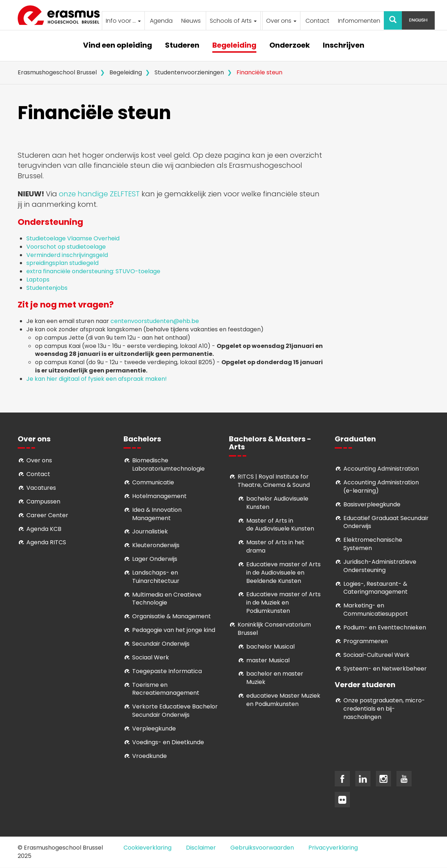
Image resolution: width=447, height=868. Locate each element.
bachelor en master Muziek (275, 678)
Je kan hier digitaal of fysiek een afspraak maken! (97, 379)
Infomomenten (359, 21)
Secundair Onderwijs (161, 644)
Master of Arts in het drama (275, 546)
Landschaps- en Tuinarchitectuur (156, 577)
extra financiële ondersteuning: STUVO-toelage (93, 271)
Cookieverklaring (147, 848)
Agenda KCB (44, 529)
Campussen (43, 501)
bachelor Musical (270, 647)
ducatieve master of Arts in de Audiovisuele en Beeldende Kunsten (283, 573)
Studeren (182, 46)
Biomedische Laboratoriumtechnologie (168, 464)
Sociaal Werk (151, 657)
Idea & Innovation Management (157, 514)
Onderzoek (290, 46)
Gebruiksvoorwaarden (262, 848)
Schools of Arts (233, 21)
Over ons (281, 21)
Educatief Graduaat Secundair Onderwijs (386, 522)
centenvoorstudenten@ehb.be (155, 321)
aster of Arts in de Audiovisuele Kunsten (280, 525)
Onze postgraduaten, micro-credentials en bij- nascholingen (384, 709)
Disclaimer (201, 848)
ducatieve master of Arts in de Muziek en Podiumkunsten (283, 603)
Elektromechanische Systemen (373, 544)
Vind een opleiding (118, 46)
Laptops (38, 280)
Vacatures (41, 488)
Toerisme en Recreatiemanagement (166, 689)
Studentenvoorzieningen (189, 72)
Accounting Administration (381, 469)
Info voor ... (123, 21)
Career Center (47, 515)
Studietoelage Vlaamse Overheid (74, 238)
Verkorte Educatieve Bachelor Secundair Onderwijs (175, 711)
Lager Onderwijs (155, 559)
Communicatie (153, 482)
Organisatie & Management (172, 616)
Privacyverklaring (333, 848)
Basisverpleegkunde (372, 504)
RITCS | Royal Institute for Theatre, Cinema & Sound (274, 481)
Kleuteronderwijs (156, 545)
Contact (317, 21)
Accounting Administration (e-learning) (381, 487)
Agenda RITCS (46, 542)
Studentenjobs (48, 288)
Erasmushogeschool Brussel (57, 72)
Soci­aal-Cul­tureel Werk (376, 655)
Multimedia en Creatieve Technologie (167, 599)
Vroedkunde (149, 756)
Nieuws (191, 21)
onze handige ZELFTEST (99, 194)
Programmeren (366, 641)
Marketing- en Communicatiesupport (376, 610)
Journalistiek (150, 531)
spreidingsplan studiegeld (62, 263)
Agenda (161, 21)
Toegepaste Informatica (167, 671)
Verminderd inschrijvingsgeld (67, 255)
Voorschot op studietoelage (67, 247)
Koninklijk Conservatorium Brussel (274, 629)
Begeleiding (234, 46)
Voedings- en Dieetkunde (168, 742)
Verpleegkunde (154, 729)
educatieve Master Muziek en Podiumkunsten (283, 700)
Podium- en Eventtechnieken (385, 627)
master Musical (268, 660)
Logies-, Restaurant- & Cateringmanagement (376, 588)
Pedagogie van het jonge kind (174, 630)
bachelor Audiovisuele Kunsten (277, 503)
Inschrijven (344, 46)
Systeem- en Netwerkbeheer (385, 669)
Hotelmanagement (159, 496)
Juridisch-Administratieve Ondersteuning (380, 566)
